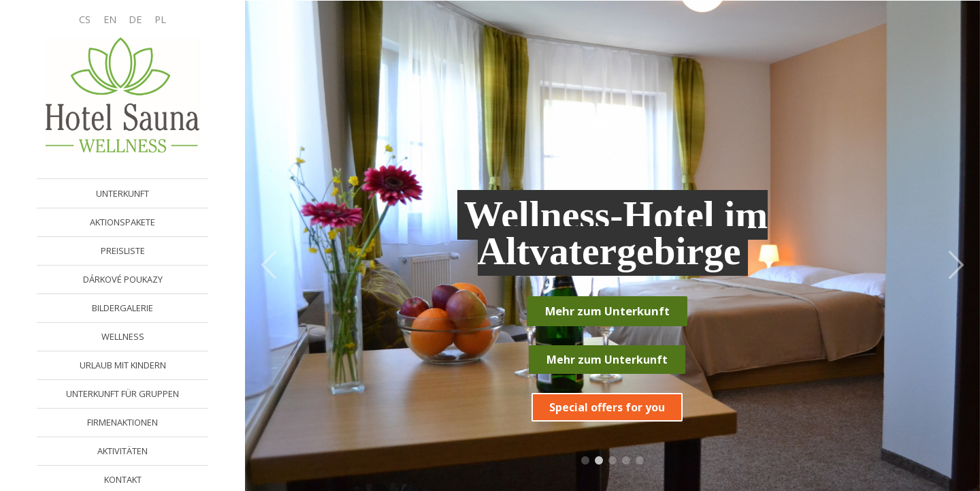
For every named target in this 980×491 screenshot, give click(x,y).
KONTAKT (123, 479)
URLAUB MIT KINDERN (123, 365)
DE (135, 19)
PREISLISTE (123, 251)
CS (85, 19)
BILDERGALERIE (122, 308)
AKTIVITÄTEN (122, 451)
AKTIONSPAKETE (122, 222)
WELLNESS (123, 336)
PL (160, 19)
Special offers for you (607, 407)
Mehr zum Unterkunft (607, 311)
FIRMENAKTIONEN (122, 422)
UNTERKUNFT (122, 193)
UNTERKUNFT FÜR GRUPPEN (122, 394)
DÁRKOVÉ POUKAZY (123, 279)
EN (110, 19)
